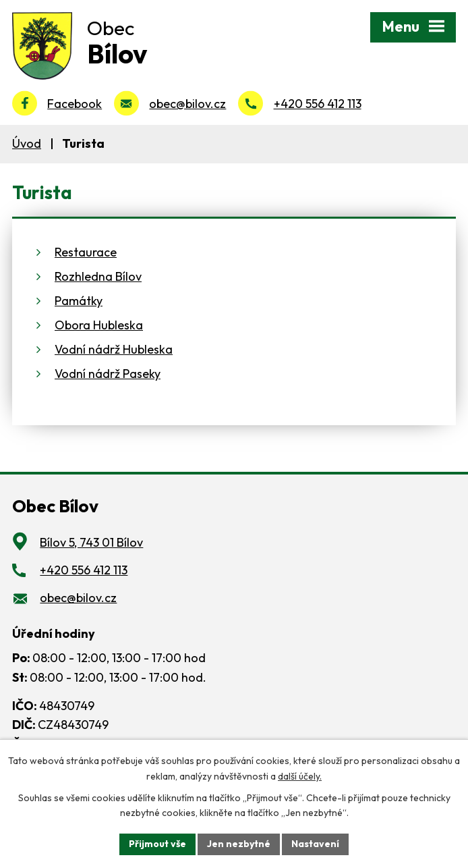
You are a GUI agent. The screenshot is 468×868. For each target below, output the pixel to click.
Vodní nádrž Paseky (108, 374)
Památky (79, 301)
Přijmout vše (157, 844)
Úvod (27, 143)
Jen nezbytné (239, 844)
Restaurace (86, 252)
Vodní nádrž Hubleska (114, 349)
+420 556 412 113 (318, 104)
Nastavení (315, 844)
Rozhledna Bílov (98, 276)
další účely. (300, 776)
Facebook (75, 104)
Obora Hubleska (99, 325)
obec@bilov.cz (187, 104)
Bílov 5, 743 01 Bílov (91, 542)
